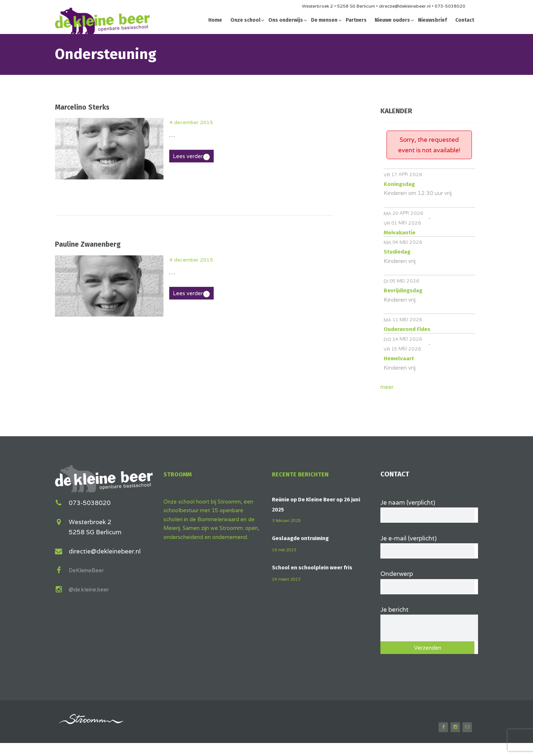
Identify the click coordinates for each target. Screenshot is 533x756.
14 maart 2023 (288, 579)
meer (388, 387)
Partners (356, 20)
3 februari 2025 (289, 520)
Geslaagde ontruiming (304, 538)
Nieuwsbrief (432, 20)
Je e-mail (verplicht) (429, 547)
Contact (465, 20)
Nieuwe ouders (392, 20)
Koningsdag (399, 184)
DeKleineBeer (89, 569)
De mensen (324, 20)
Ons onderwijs (286, 20)
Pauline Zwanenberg (88, 244)
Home (215, 20)
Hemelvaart (399, 358)
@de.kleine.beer (92, 588)
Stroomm (180, 474)
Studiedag (397, 252)
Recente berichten (304, 474)
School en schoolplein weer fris (316, 567)
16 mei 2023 (285, 550)
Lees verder (191, 156)
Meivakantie (400, 233)
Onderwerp (429, 586)
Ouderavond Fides (407, 329)
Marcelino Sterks (82, 107)
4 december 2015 (195, 122)
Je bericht (429, 622)
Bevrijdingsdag (403, 290)
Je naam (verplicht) (429, 509)
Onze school (245, 20)
